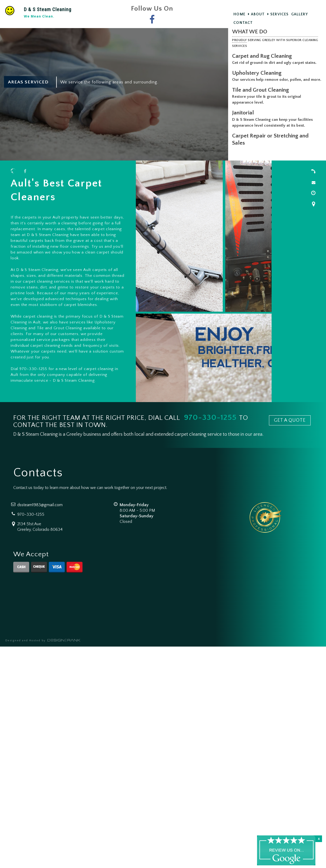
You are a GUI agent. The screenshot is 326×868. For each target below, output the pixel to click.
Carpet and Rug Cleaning (263, 56)
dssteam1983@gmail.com (40, 505)
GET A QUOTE (290, 420)
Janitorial (244, 119)
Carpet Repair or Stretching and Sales (271, 145)
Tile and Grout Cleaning (262, 96)
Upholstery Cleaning (258, 73)
